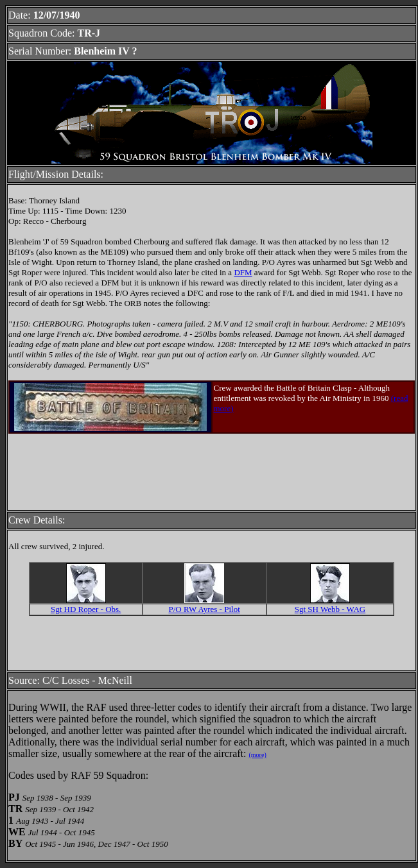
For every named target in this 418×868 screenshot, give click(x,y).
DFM (243, 272)
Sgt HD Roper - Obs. (86, 609)
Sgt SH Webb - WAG (330, 609)
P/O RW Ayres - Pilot (205, 609)
